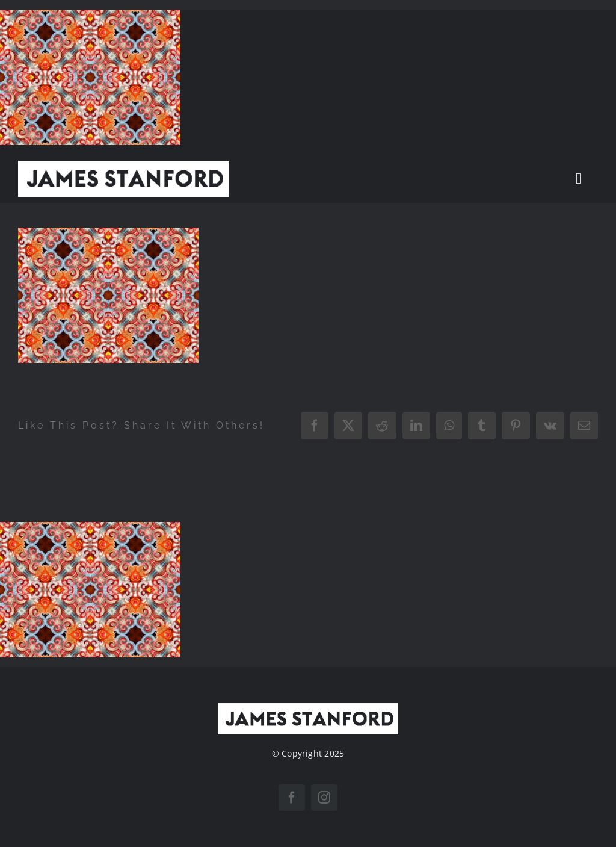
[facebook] (292, 798)
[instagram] (324, 798)
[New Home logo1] (123, 166)
